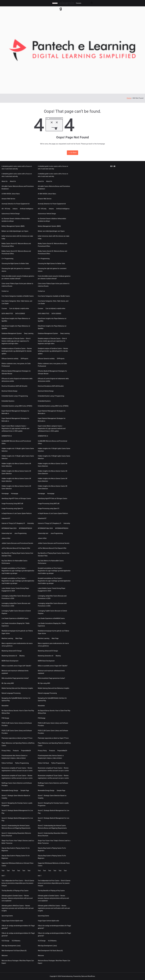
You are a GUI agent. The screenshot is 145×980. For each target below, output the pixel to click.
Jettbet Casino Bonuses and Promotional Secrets (17, 543)
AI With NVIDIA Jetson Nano (11, 194)
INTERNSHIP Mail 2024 (9, 528)
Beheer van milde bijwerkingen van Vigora (15, 231)
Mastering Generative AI (9, 656)
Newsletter (5, 706)
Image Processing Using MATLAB (12, 504)
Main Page (19, 638)
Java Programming (20, 533)
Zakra (83, 976)
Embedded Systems (8, 401)
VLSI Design (5, 941)
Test (3, 871)
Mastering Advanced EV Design (12, 651)
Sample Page (25, 791)
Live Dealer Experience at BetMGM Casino (15, 618)
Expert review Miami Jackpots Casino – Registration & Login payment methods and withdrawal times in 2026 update (15, 428)
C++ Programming (7, 259)
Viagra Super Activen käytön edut (12, 921)
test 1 (3, 876)
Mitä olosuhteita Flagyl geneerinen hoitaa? (15, 678)
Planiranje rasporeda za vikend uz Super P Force (17, 738)
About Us (5, 181)
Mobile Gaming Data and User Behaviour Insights (17, 688)
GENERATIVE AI (7, 436)
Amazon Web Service (8, 199)
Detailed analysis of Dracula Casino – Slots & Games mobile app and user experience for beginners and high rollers (16, 341)
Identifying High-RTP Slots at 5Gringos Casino (16, 498)
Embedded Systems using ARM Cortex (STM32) (17, 406)
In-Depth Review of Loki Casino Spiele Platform (17, 513)
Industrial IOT (6, 518)
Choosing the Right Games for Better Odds (15, 264)
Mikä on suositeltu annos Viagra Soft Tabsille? (16, 666)
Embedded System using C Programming (15, 396)
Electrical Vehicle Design (9, 391)
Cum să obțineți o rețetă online (19, 308)
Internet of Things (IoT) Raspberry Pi (13, 523)
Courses (79, 3)
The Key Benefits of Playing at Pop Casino (15, 891)
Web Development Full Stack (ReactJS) (14, 951)
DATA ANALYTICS (7, 314)
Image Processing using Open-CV (12, 508)
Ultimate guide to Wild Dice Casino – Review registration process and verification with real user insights (18, 908)
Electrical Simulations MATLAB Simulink (14, 386)
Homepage (5, 494)
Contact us (5, 291)
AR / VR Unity (6, 209)
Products (16, 751)
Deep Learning (29, 333)
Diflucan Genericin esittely (10, 359)
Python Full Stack (7, 763)
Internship (31, 523)
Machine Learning (7, 638)
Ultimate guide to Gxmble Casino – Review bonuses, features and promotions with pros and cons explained (17, 898)
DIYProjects (24, 359)
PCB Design (5, 718)
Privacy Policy (6, 751)
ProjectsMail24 (26, 751)
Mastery (22, 656)
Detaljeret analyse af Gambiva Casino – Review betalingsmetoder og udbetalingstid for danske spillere (17, 351)
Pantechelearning (67, 976)
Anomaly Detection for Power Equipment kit (16, 204)
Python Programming (22, 763)
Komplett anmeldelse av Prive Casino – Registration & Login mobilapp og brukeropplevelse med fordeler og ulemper (18, 571)
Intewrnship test (7, 533)
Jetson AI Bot (6, 538)
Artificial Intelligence (27, 209)
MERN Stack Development (10, 661)
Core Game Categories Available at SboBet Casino (18, 296)
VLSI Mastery (16, 941)
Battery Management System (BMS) (13, 226)
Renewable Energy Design (10, 791)
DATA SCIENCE (20, 314)
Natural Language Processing (11, 693)
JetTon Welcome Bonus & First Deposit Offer (16, 548)
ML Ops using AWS (8, 683)
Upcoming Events (7, 916)
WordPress (91, 976)
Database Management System (12, 333)
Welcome (5, 956)
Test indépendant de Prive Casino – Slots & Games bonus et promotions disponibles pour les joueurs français (18, 883)
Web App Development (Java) (11, 946)
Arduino (15, 209)
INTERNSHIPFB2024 (25, 528)
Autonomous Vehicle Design (11, 214)
